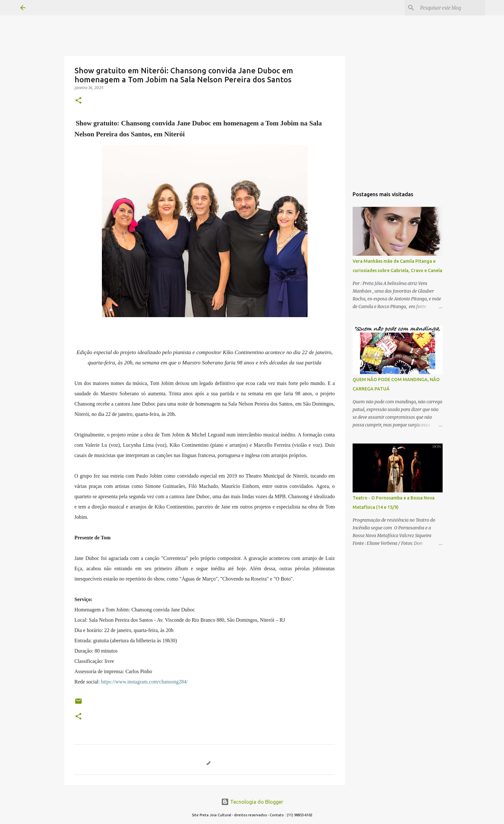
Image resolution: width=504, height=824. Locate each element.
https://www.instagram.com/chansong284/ (144, 682)
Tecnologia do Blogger (252, 802)
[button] (78, 101)
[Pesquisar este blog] (451, 8)
